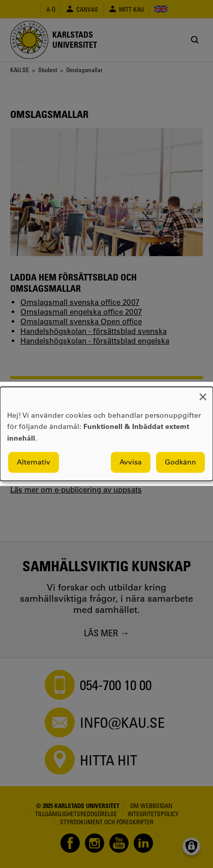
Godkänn (180, 462)
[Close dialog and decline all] (203, 393)
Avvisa (131, 462)
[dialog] (106, 434)
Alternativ (34, 462)
